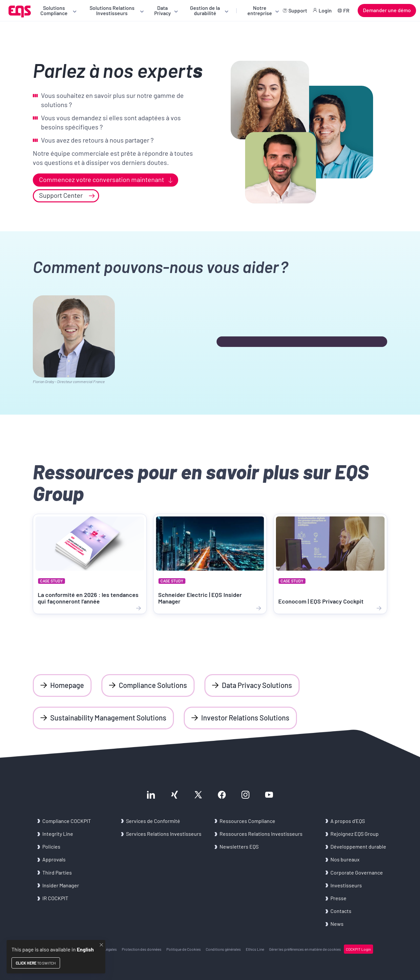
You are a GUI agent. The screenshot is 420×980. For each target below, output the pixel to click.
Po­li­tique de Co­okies (184, 949)
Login (325, 10)
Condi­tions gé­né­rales (223, 949)
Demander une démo (387, 10)
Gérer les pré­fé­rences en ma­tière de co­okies (305, 949)
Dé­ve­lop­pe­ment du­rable (358, 846)
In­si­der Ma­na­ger (61, 885)
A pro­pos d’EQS (348, 821)
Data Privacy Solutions (257, 685)
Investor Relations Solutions (245, 718)
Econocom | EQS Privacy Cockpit (321, 601)
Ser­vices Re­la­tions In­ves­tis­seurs (164, 834)
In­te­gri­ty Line (58, 834)
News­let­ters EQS (239, 846)
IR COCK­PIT (55, 898)
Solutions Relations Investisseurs (112, 10)
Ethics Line (255, 949)
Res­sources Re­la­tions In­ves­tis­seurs (261, 834)
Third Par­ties (57, 872)
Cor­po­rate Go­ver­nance (357, 872)
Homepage (67, 685)
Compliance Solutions (153, 685)
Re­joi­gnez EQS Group (355, 834)
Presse (338, 898)
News (337, 924)
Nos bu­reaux (345, 859)
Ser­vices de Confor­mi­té (153, 821)
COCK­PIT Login (358, 949)
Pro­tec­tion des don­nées (142, 949)
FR (346, 10)
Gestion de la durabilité (205, 10)
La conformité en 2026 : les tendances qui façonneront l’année (88, 598)
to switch (36, 963)
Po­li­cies (51, 846)
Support (298, 10)
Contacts (341, 911)
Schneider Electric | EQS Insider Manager (200, 598)
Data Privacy (163, 10)
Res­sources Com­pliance (247, 821)
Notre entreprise (260, 10)
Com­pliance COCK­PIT (67, 821)
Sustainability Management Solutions (108, 718)
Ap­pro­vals (54, 859)
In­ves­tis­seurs (346, 885)
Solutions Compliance (54, 10)
